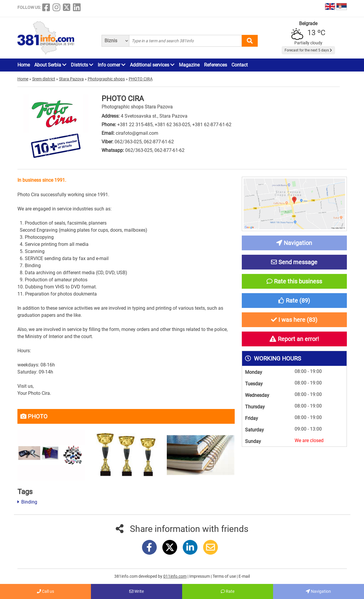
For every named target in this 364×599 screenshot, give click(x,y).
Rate (228, 591)
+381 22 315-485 (135, 125)
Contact (240, 65)
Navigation (318, 591)
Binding (27, 502)
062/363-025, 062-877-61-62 (144, 142)
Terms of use (225, 576)
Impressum (200, 576)
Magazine (189, 65)
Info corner (112, 65)
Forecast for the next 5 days (308, 50)
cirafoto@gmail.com (137, 133)
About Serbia (50, 65)
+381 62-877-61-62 (212, 125)
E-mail (244, 576)
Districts (82, 65)
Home (24, 65)
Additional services (152, 65)
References (216, 65)
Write (137, 591)
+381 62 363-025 (172, 125)
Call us (45, 591)
